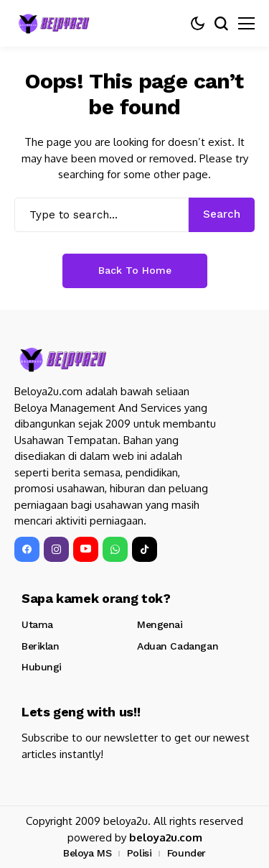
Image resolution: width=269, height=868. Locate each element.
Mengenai (160, 624)
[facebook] (27, 549)
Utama (37, 624)
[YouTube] (86, 549)
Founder (187, 853)
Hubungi (42, 667)
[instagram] (56, 549)
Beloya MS (87, 853)
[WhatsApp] (115, 549)
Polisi (139, 853)
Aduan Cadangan (178, 646)
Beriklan (41, 646)
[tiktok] (145, 549)
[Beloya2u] (54, 23)
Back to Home (135, 270)
